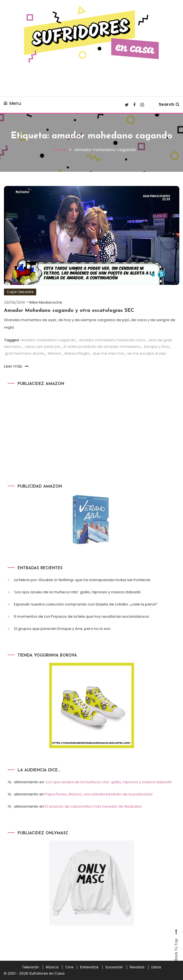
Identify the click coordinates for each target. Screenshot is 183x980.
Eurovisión (114, 967)
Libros (156, 967)
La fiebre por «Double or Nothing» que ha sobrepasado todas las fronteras (82, 580)
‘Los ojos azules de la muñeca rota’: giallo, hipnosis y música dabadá (77, 592)
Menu (12, 103)
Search (169, 104)
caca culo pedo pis (42, 346)
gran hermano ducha (25, 353)
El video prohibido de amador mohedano (102, 346)
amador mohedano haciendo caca (112, 340)
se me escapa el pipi (147, 353)
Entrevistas (89, 967)
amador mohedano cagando (48, 340)
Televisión (31, 967)
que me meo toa (108, 353)
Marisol (54, 353)
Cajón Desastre (20, 292)
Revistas (137, 967)
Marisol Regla (77, 353)
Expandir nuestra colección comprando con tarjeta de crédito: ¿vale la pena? (86, 604)
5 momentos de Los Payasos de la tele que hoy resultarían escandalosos (81, 616)
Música (52, 967)
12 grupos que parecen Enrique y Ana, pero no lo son (62, 628)
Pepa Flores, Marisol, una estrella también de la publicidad (99, 794)
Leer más (16, 366)
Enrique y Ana (156, 346)
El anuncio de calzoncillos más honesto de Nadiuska (93, 806)
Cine (69, 967)
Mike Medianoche (46, 302)
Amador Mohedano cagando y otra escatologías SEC (69, 311)
